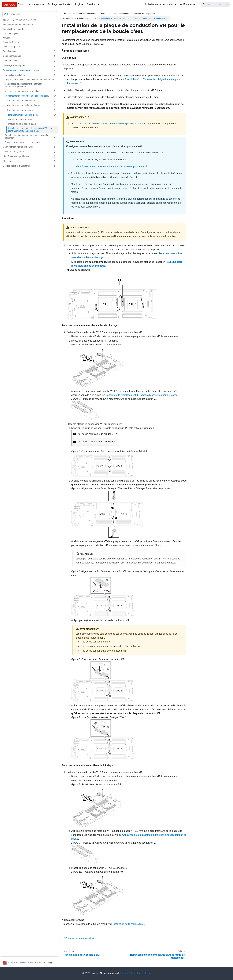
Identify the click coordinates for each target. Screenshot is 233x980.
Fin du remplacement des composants (22, 142)
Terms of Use (144, 973)
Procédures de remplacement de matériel (22, 70)
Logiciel (79, 4)
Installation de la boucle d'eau (22, 124)
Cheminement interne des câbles (18, 147)
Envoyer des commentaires (78, 938)
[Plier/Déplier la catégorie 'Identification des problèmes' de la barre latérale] (55, 156)
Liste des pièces (10, 61)
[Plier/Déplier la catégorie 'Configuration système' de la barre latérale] (55, 152)
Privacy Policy (127, 973)
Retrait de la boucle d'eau (20, 119)
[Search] (216, 4)
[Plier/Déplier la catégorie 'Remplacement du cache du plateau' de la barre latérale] (55, 105)
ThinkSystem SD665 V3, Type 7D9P (20, 20)
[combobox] (8, 14)
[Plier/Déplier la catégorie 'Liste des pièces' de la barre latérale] (55, 61)
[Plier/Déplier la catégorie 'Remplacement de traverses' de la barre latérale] (55, 110)
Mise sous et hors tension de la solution (23, 91)
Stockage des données (60, 4)
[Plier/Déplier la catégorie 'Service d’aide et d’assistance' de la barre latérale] (55, 166)
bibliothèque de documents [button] (159, 4)
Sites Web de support (13, 29)
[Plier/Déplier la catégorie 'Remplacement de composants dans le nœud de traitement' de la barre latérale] (55, 137)
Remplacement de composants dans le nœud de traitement (27, 137)
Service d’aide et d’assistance (17, 166)
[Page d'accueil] (65, 14)
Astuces (7, 38)
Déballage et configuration (15, 65)
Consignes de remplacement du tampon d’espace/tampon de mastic (141, 395)
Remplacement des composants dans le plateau (27, 96)
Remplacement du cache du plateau (23, 105)
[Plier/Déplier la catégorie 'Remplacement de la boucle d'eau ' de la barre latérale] (55, 115)
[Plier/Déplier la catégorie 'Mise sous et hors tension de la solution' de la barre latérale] (55, 91)
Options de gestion (12, 47)
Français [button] (186, 4)
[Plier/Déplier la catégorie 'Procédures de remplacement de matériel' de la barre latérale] (55, 70)
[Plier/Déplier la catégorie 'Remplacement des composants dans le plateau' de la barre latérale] (55, 96)
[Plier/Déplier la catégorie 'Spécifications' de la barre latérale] (55, 51)
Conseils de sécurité (12, 42)
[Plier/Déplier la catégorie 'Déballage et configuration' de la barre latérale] (55, 66)
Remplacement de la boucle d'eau (22, 115)
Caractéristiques (10, 33)
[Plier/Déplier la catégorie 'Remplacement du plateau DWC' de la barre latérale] (55, 101)
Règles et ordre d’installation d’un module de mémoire (30, 80)
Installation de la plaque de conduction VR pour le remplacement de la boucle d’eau (31, 130)
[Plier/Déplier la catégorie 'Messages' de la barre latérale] (55, 161)
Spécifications (9, 51)
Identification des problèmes (16, 156)
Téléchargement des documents (18, 25)
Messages (8, 161)
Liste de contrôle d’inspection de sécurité (125, 124)
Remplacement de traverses (20, 110)
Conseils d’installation (15, 75)
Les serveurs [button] (35, 4)
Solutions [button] (92, 4)
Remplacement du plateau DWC (21, 101)
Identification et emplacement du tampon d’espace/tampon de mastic (23, 85)
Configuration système (13, 152)
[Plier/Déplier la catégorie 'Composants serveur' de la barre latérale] (55, 56)
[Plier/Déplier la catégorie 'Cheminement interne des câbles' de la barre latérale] (55, 147)
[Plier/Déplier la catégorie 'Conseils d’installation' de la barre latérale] (55, 75)
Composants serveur (13, 56)
